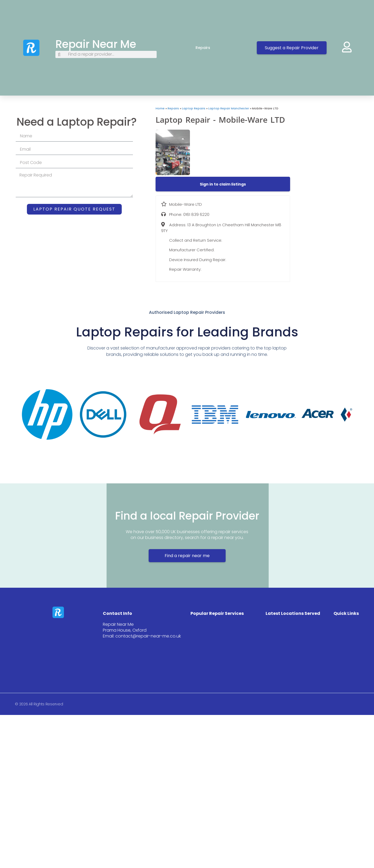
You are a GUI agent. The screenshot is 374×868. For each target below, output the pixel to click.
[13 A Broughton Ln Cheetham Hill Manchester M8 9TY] (332, 146)
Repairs (208, 48)
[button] (223, 184)
